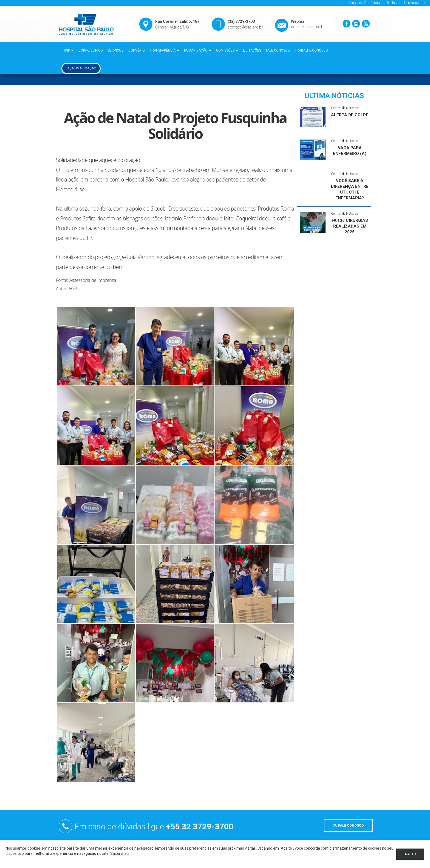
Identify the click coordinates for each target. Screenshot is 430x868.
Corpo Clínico (91, 50)
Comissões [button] (227, 50)
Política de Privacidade (405, 3)
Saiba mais (120, 853)
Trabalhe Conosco (311, 50)
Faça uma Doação (81, 68)
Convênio (137, 50)
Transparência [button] (164, 50)
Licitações (252, 50)
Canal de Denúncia (364, 3)
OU (348, 826)
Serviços (116, 50)
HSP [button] (69, 50)
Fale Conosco (278, 50)
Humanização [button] (198, 50)
